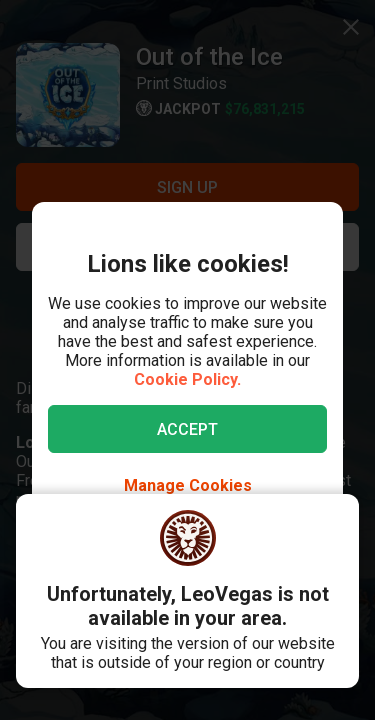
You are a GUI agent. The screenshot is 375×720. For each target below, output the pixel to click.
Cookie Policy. (187, 379)
